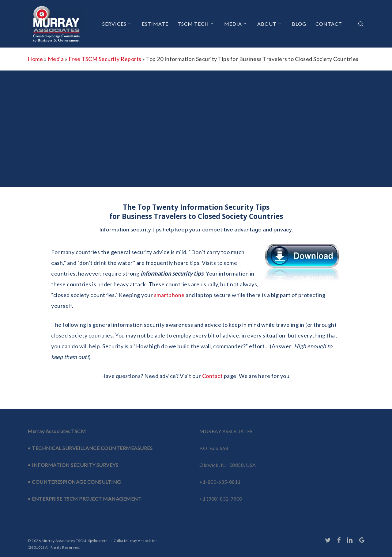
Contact (213, 376)
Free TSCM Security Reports (105, 59)
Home (35, 59)
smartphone (169, 295)
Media (56, 59)
